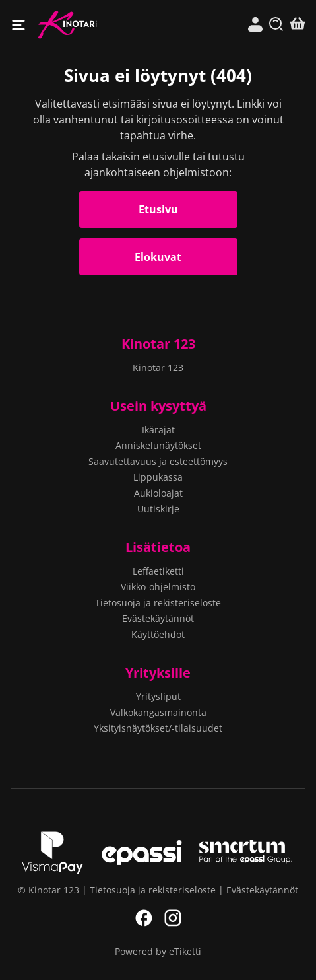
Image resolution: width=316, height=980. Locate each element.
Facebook (144, 918)
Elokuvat (158, 257)
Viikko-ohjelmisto (158, 587)
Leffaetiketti (158, 571)
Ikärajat (158, 430)
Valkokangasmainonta (158, 712)
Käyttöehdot (158, 634)
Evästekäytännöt (158, 618)
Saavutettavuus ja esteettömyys (158, 461)
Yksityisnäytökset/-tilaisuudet (158, 728)
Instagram (173, 918)
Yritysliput (158, 696)
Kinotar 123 (98, 25)
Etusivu (158, 209)
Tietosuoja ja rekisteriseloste (158, 603)
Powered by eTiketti (158, 951)
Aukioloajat (158, 493)
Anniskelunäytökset (158, 445)
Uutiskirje (158, 509)
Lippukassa (158, 477)
